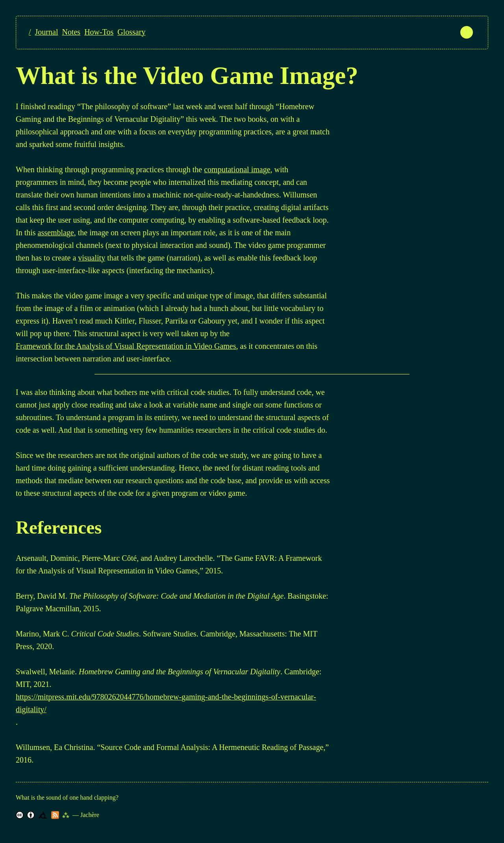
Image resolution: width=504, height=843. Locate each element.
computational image (237, 169)
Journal (47, 32)
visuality (92, 258)
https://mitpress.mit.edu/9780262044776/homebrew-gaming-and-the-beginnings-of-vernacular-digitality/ (166, 703)
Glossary (131, 32)
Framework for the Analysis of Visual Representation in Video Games (126, 346)
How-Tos (99, 32)
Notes (71, 32)
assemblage (56, 233)
